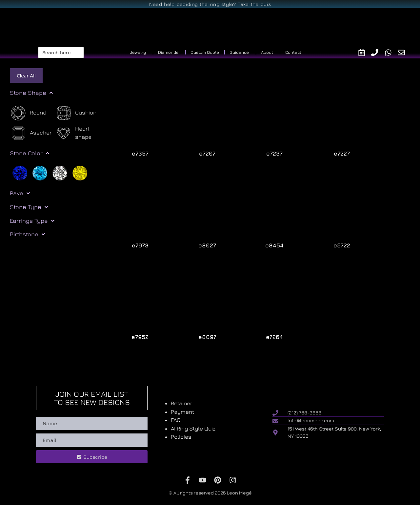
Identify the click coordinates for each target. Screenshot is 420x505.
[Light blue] (40, 173)
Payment (182, 412)
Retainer (181, 403)
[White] (60, 173)
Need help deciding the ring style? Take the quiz (210, 4)
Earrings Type (32, 221)
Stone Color (30, 153)
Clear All (26, 75)
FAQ (176, 420)
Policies (181, 437)
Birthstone (27, 234)
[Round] (28, 113)
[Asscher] (31, 133)
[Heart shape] (78, 133)
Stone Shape (31, 93)
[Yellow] (80, 173)
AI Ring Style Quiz (193, 429)
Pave (20, 193)
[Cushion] (76, 113)
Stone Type (29, 207)
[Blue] (20, 173)
